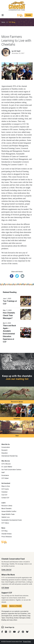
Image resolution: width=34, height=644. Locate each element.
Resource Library (17, 402)
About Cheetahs (6, 509)
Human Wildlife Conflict (9, 511)
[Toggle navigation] (3, 15)
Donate (29, 15)
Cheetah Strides (7, 534)
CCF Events (5, 489)
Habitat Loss (6, 517)
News (3, 22)
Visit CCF (4, 495)
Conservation (6, 447)
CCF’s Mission (6, 464)
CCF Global (5, 478)
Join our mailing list (17, 379)
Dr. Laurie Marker (7, 467)
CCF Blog (12, 22)
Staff (3, 472)
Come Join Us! (6, 570)
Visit (17, 436)
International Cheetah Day (10, 456)
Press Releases (7, 537)
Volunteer (17, 419)
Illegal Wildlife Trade (8, 514)
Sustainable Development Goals (12, 520)
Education (5, 453)
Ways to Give (6, 486)
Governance (5, 475)
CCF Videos (5, 523)
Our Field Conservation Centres (11, 470)
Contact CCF (5, 498)
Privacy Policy (27, 642)
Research (4, 450)
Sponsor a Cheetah (15, 606)
